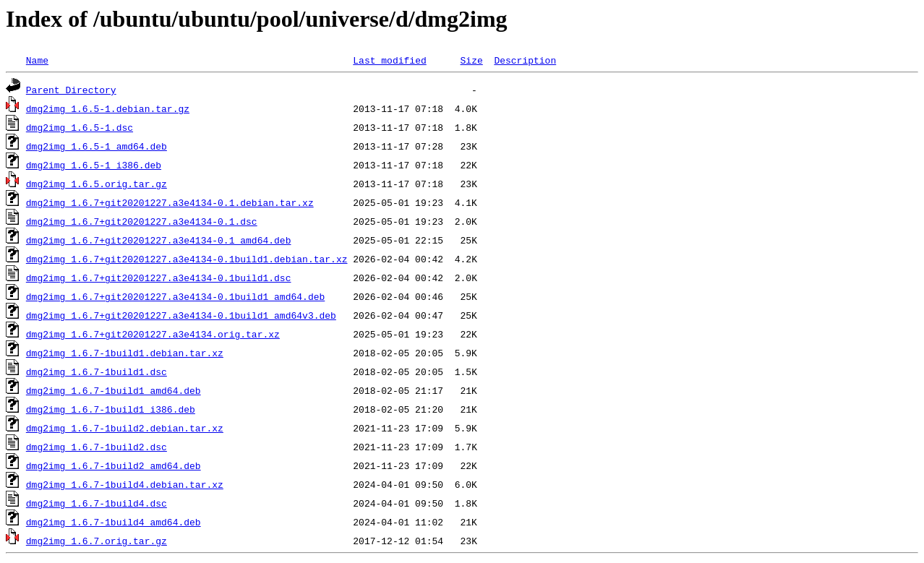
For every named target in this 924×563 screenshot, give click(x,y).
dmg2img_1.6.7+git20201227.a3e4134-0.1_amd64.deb (159, 240)
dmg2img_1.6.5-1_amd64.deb (97, 146)
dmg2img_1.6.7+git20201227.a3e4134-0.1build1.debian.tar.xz (187, 259)
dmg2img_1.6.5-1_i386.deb (94, 165)
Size (471, 60)
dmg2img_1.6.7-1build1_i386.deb (111, 409)
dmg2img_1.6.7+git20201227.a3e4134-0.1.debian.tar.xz (170, 202)
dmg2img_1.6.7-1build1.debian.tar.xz (125, 353)
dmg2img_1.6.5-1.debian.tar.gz (108, 108)
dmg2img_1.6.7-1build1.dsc (97, 371)
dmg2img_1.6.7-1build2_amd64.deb (114, 465)
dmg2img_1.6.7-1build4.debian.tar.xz (125, 484)
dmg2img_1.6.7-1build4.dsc (97, 503)
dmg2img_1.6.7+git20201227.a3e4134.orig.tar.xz (153, 334)
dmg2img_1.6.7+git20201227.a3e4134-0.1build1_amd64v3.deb (181, 315)
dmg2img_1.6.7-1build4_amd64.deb (114, 522)
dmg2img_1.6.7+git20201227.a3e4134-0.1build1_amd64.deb (175, 296)
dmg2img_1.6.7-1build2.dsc (97, 447)
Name (37, 60)
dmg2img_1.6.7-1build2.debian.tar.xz (125, 428)
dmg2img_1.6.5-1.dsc (80, 127)
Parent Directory (71, 90)
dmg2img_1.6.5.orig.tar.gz (97, 184)
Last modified (389, 60)
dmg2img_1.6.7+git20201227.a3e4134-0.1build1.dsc (159, 278)
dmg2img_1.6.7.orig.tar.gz (97, 541)
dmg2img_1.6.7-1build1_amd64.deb (114, 390)
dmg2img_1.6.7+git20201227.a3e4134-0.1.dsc (142, 221)
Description (525, 60)
